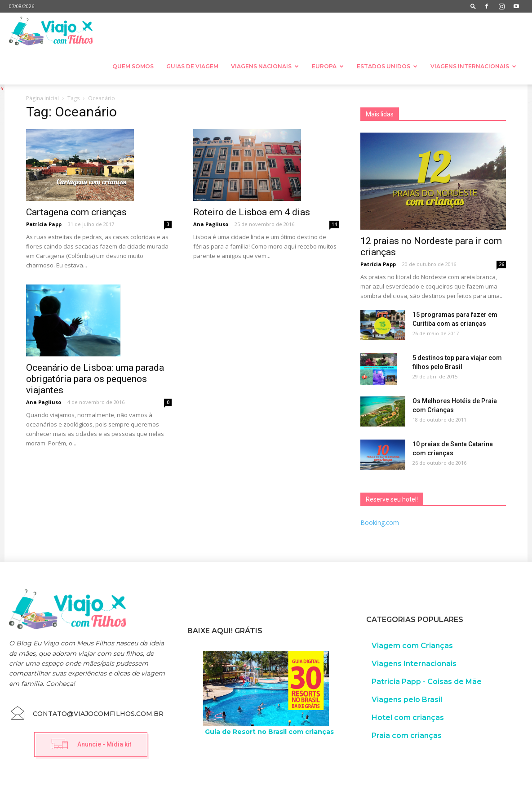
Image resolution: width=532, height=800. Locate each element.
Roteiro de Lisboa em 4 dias (252, 212)
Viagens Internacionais (473, 66)
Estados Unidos (387, 66)
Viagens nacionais (265, 66)
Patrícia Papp (44, 224)
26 (501, 264)
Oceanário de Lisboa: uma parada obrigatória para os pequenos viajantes (95, 379)
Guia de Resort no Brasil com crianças (269, 732)
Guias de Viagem (192, 66)
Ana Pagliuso (211, 224)
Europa (328, 66)
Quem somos (133, 66)
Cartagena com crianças (76, 212)
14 (334, 224)
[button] (473, 6)
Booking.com (380, 522)
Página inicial (42, 98)
